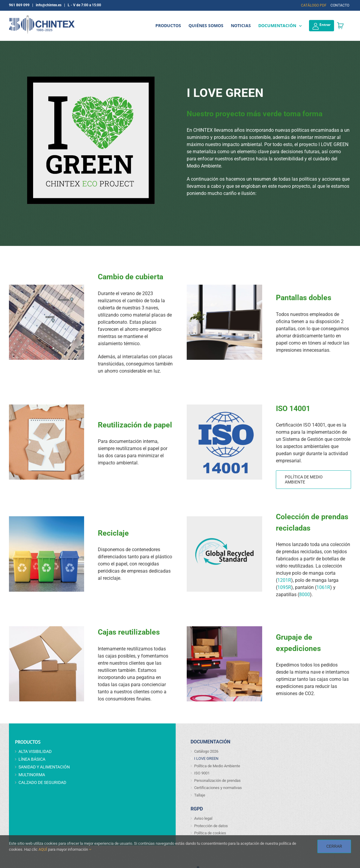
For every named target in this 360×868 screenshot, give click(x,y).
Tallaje (200, 795)
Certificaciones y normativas (218, 788)
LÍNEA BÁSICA (32, 759)
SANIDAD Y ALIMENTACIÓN (44, 767)
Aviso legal (203, 818)
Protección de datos (211, 826)
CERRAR (334, 846)
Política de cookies (210, 833)
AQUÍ (43, 849)
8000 (305, 595)
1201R (284, 580)
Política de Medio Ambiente (217, 766)
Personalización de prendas (217, 781)
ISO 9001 (202, 773)
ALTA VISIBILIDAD (35, 751)
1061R (323, 587)
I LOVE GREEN (206, 758)
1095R (284, 587)
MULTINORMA (32, 775)
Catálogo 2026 (206, 751)
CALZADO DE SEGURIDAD (42, 782)
